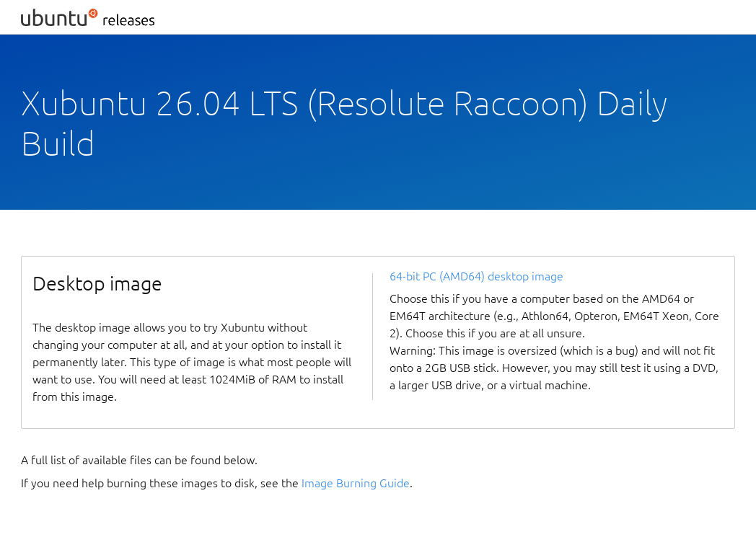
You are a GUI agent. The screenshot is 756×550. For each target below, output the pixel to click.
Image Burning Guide (356, 483)
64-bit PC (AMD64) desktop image (476, 276)
